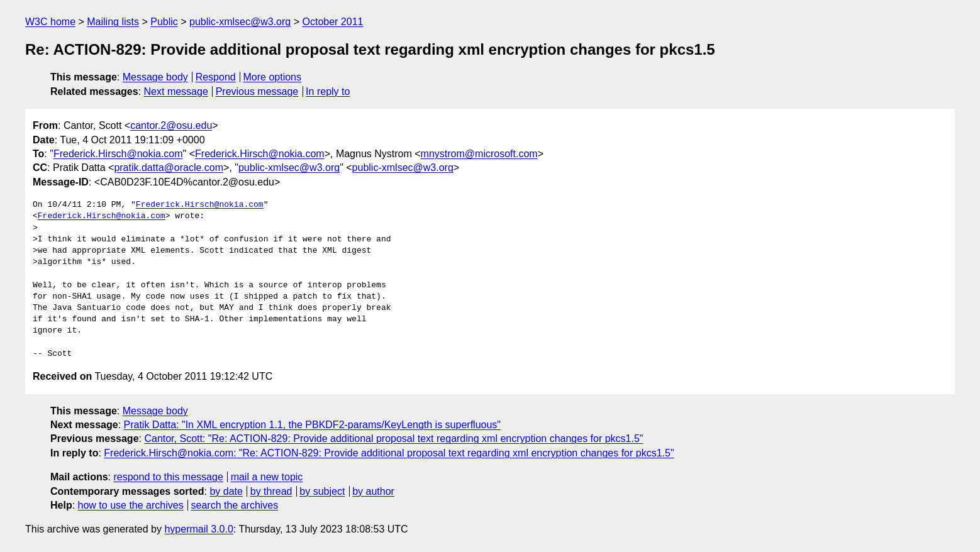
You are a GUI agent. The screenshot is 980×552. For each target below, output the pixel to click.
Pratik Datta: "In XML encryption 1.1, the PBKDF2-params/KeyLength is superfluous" (313, 425)
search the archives (235, 505)
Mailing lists (113, 22)
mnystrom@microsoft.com (479, 154)
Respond (216, 77)
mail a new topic (267, 477)
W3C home (50, 22)
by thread (271, 491)
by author (373, 491)
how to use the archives (131, 505)
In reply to (328, 91)
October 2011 (332, 22)
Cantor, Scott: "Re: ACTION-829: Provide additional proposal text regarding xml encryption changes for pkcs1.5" (393, 439)
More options (273, 77)
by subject (322, 491)
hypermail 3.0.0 (198, 529)
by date (226, 491)
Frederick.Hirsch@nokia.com (118, 154)
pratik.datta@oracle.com (169, 168)
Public (164, 22)
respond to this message (168, 477)
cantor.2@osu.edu (171, 125)
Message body (155, 77)
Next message (176, 91)
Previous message (257, 91)
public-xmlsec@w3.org (240, 22)
